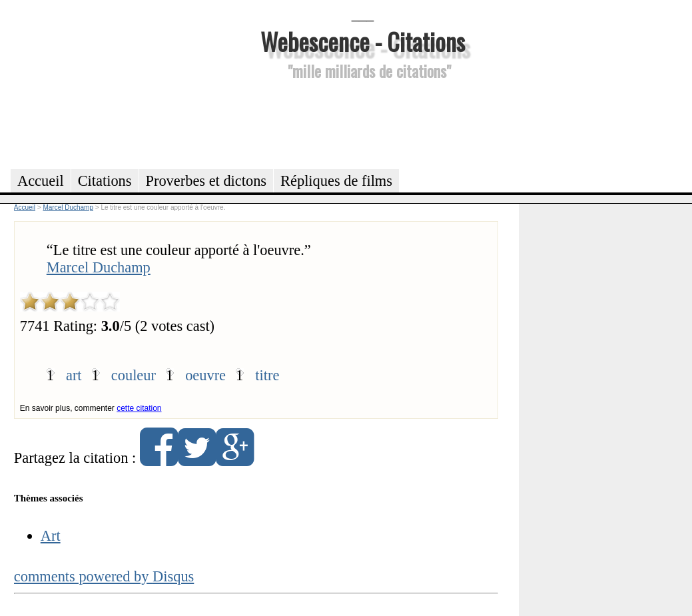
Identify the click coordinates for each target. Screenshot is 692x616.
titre (267, 375)
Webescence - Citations (363, 41)
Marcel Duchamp (99, 267)
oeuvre (205, 375)
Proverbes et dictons (206, 181)
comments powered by (104, 576)
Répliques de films (336, 181)
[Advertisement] (363, 123)
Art (51, 536)
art (74, 375)
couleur (134, 375)
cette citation (139, 408)
